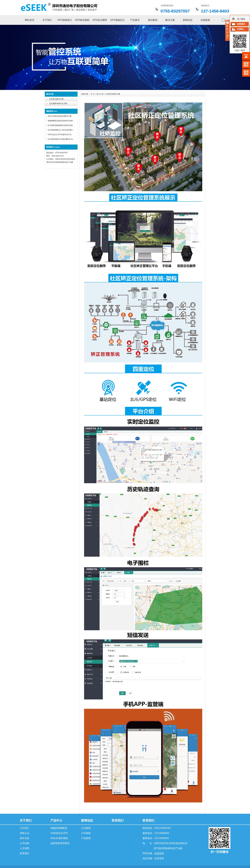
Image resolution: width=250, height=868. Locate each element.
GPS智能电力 (65, 20)
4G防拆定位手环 (59, 833)
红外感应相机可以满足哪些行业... (61, 139)
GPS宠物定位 (117, 20)
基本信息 (25, 838)
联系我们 (25, 853)
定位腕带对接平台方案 (58, 103)
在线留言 (241, 24)
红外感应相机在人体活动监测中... (61, 130)
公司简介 (25, 828)
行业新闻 (86, 828)
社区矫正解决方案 (56, 99)
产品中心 (56, 820)
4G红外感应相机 (59, 838)
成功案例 (153, 20)
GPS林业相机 (82, 20)
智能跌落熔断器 (59, 828)
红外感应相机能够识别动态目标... (61, 125)
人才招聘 (25, 848)
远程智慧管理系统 (60, 843)
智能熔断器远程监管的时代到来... (61, 121)
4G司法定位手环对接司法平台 (60, 135)
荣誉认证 (25, 833)
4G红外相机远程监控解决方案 (60, 116)
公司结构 (25, 843)
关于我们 (47, 20)
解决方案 (170, 20)
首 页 (92, 94)
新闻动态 (188, 20)
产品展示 (135, 20)
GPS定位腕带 (100, 20)
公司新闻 (86, 833)
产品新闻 (86, 838)
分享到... (241, 29)
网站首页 (30, 20)
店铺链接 (205, 20)
